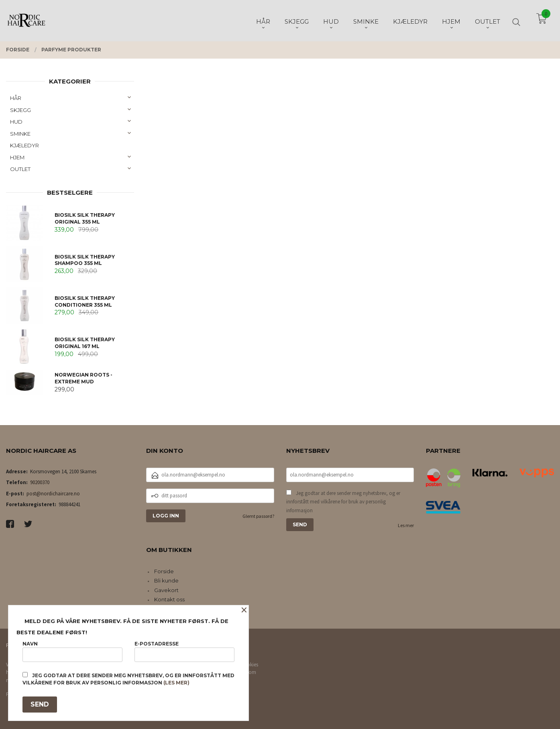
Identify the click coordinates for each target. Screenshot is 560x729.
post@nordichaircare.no (53, 494)
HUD (16, 122)
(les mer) (176, 683)
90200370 (40, 482)
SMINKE (20, 134)
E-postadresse (184, 651)
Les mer (406, 525)
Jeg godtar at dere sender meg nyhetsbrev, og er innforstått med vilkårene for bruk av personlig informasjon (343, 502)
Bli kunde (166, 580)
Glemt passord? (258, 516)
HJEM (17, 157)
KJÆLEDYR (24, 145)
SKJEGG (20, 110)
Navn (72, 651)
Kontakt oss (169, 599)
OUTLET (20, 169)
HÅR (16, 98)
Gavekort (166, 590)
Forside (164, 571)
